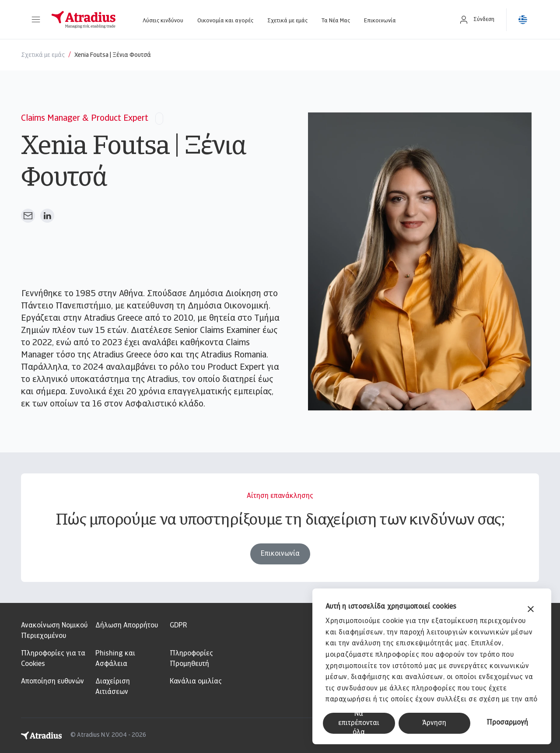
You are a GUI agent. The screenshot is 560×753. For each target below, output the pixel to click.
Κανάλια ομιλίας (196, 682)
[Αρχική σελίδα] (84, 20)
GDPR (178, 626)
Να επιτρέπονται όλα (359, 723)
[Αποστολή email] (28, 216)
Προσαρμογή (507, 723)
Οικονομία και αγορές (225, 21)
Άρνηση (434, 723)
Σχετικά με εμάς (287, 21)
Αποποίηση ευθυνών (52, 682)
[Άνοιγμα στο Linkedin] (47, 216)
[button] (36, 20)
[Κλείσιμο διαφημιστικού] (531, 610)
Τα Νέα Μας (336, 21)
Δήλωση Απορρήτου (127, 626)
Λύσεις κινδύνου (163, 21)
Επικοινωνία (380, 21)
